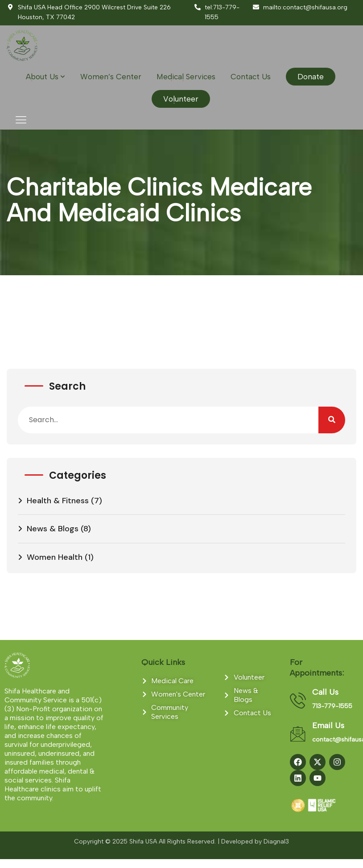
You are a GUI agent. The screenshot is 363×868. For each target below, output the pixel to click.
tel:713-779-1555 (217, 12)
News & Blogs (53, 529)
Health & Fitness (58, 501)
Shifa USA (143, 842)
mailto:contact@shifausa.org (300, 7)
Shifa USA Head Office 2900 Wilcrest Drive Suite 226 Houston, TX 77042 (89, 12)
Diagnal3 (276, 842)
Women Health (55, 557)
